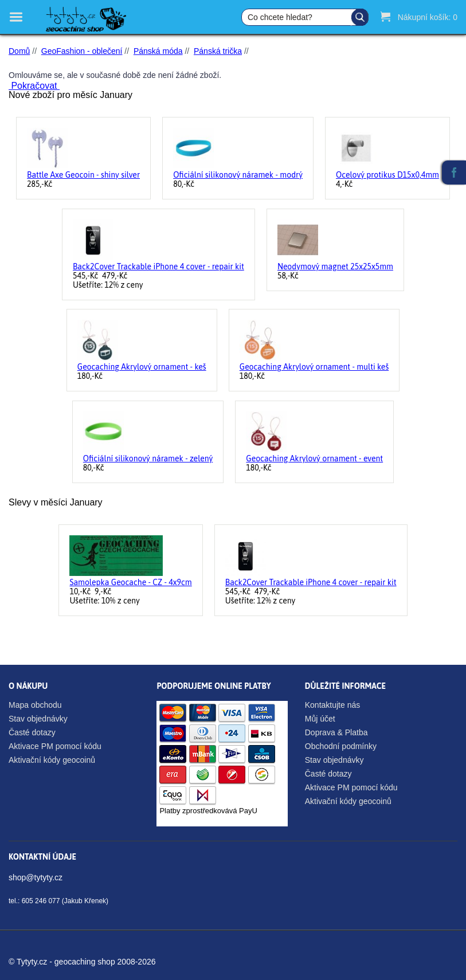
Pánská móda (158, 51)
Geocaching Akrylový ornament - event (314, 458)
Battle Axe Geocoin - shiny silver (83, 175)
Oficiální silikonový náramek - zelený (148, 458)
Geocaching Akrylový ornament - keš (142, 367)
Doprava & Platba (336, 732)
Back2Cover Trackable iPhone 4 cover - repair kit (158, 266)
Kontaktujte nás (333, 705)
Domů (19, 51)
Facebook (454, 173)
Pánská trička (218, 51)
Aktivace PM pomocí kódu (55, 746)
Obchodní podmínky (341, 746)
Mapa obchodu (35, 705)
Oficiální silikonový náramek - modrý (238, 175)
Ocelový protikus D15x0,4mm (387, 175)
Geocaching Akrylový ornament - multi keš (314, 367)
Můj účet (320, 719)
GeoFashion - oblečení (82, 51)
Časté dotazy (32, 732)
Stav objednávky (38, 719)
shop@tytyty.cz (36, 877)
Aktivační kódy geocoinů (52, 760)
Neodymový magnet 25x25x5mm (335, 266)
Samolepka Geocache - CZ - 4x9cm (130, 582)
